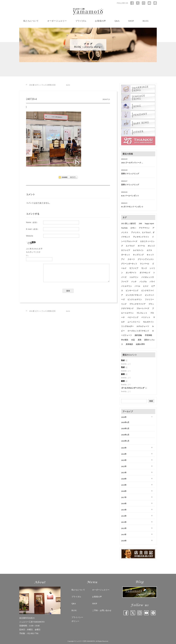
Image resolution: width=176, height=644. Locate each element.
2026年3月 (125, 429)
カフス (149, 250)
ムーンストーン (134, 322)
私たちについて (31, 21)
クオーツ (131, 259)
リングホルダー (127, 326)
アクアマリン (144, 228)
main (68, 85)
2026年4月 (125, 422)
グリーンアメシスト (146, 259)
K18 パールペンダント (130, 196)
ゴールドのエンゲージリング (133, 388)
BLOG (146, 21)
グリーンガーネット (129, 264)
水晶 (133, 340)
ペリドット (146, 317)
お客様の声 (100, 21)
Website (30, 236)
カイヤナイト (138, 250)
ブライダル (81, 21)
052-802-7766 (33, 633)
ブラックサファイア (137, 304)
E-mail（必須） (33, 229)
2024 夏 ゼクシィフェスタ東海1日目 (42, 85)
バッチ (134, 282)
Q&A (117, 21)
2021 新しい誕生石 (128, 223)
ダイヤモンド (145, 273)
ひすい (133, 228)
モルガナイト (148, 322)
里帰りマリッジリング (130, 174)
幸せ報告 (125, 340)
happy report (149, 223)
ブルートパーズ (143, 308)
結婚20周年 (140, 344)
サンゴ (144, 268)
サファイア (134, 268)
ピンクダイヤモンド (134, 295)
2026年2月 (125, 435)
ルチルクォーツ (143, 326)
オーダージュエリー (57, 21)
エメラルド (130, 246)
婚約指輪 (138, 335)
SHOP (131, 21)
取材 (123, 360)
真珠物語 (129, 344)
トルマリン (134, 277)
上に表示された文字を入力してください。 (34, 252)
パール (137, 286)
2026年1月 (125, 441)
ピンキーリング (132, 290)
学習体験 (148, 335)
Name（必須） (32, 222)
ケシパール (145, 264)
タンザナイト (131, 273)
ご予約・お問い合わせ (102, 610)
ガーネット (126, 255)
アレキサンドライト (141, 237)
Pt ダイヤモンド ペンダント (132, 207)
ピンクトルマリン (135, 299)
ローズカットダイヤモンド (138, 331)
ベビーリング (133, 317)
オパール (141, 246)
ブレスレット (142, 313)
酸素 (123, 374)
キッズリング (138, 255)
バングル (143, 282)
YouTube (124, 228)
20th (140, 223)
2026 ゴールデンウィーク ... (132, 163)
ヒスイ (146, 286)
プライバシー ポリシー (77, 619)
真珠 (140, 340)
